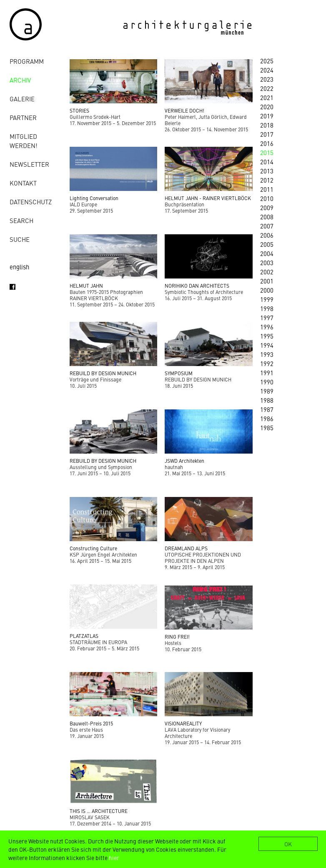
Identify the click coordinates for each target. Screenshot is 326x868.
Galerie (22, 99)
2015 (267, 152)
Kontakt (23, 183)
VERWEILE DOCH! (184, 110)
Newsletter (29, 164)
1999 (267, 299)
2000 (267, 290)
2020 (267, 107)
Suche (20, 239)
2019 (267, 116)
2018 (267, 125)
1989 (267, 391)
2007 (267, 226)
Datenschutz (31, 202)
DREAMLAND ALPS (186, 548)
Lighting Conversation (94, 198)
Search (21, 220)
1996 (267, 327)
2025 (267, 61)
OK (288, 844)
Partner (23, 117)
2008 (267, 217)
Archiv (20, 80)
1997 (267, 317)
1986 (267, 418)
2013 (267, 171)
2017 (267, 134)
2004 (267, 253)
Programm (27, 61)
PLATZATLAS (84, 636)
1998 (267, 308)
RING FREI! (177, 637)
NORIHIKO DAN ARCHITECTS (197, 286)
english (19, 267)
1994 (267, 345)
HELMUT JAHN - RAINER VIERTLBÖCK (208, 198)
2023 (267, 79)
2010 (267, 198)
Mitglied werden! (24, 141)
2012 (267, 180)
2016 (267, 143)
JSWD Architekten (184, 461)
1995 (267, 336)
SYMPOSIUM (179, 373)
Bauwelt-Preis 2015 (91, 723)
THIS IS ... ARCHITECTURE (99, 811)
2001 (267, 281)
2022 (267, 88)
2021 (267, 97)
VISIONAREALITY (183, 723)
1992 (267, 363)
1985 (267, 428)
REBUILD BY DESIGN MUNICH (103, 373)
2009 (267, 207)
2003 (267, 262)
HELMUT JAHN (86, 286)
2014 (267, 162)
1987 (267, 409)
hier (114, 858)
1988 (267, 400)
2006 (267, 235)
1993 (267, 354)
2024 (267, 70)
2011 (267, 189)
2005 (267, 244)
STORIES (79, 110)
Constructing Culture (93, 548)
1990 (267, 382)
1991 (267, 373)
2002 (267, 272)
